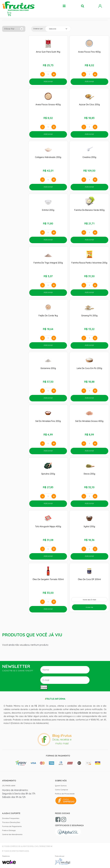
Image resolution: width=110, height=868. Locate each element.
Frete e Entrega (9, 830)
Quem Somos (61, 786)
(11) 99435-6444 (9, 786)
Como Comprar (62, 790)
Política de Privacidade (65, 794)
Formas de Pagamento (12, 826)
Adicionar (48, 81)
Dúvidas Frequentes (11, 818)
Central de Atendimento (12, 834)
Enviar (44, 687)
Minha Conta (100, 6)
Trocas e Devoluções (11, 822)
